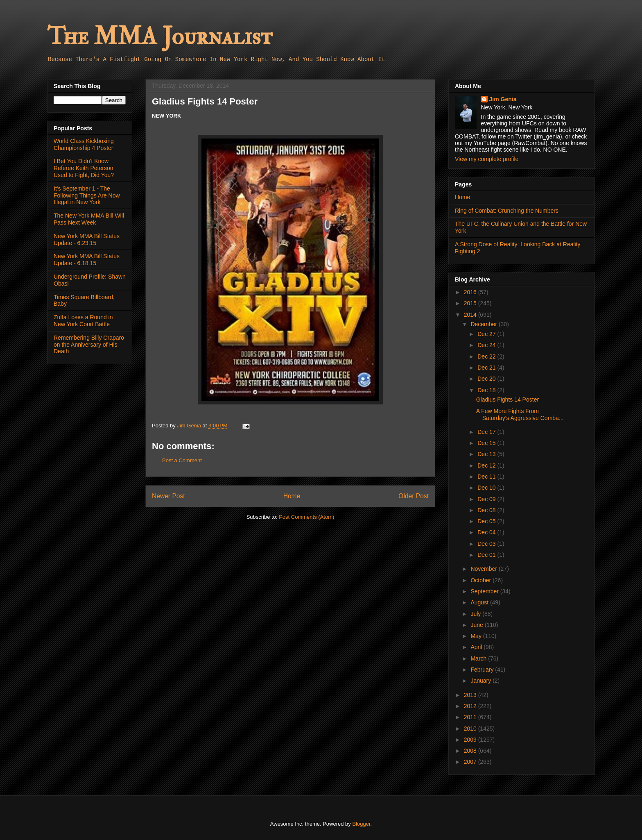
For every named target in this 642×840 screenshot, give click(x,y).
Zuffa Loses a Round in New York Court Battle (83, 321)
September (485, 591)
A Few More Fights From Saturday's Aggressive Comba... (520, 414)
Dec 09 (487, 499)
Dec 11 (487, 477)
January (481, 681)
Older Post (414, 496)
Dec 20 (487, 379)
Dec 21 (487, 368)
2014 (471, 315)
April (477, 647)
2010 (471, 729)
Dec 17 (487, 432)
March (479, 658)
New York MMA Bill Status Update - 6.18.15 (87, 260)
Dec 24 (487, 345)
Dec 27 (487, 334)
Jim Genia (503, 99)
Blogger (361, 824)
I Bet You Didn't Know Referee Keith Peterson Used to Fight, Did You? (84, 168)
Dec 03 (487, 544)
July (476, 614)
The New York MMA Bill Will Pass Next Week (89, 219)
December (484, 324)
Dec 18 (487, 390)
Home (292, 496)
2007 (471, 762)
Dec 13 (487, 454)
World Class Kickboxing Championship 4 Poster (84, 144)
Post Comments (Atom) (306, 517)
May (477, 636)
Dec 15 (487, 443)
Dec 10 (487, 488)
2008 (471, 751)
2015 (471, 303)
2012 (471, 706)
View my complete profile (487, 159)
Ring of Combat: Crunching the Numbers (507, 211)
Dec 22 (487, 356)
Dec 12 (487, 465)
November (484, 569)
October (481, 580)
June (477, 625)
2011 (471, 717)
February (483, 670)
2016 (471, 292)
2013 (471, 695)
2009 (471, 740)
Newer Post (168, 496)
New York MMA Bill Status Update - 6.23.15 (87, 240)
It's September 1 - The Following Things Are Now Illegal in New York (87, 195)
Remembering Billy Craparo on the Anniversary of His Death (89, 345)
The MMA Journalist (160, 37)
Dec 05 (487, 521)
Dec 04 (487, 532)
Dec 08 (487, 510)
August (480, 602)
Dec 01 (487, 555)
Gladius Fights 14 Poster (507, 400)
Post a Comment (182, 460)
